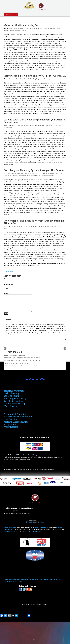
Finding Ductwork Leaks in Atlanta (14, 355)
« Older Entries (8, 271)
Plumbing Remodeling (15, 398)
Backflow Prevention (14, 391)
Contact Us (57, 579)
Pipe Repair (50, 125)
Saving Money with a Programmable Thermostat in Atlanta (22, 358)
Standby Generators (13, 401)
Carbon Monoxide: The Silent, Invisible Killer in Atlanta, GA (22, 360)
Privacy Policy (17, 581)
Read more (11, 335)
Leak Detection (11, 419)
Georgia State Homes (10, 527)
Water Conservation (50, 28)
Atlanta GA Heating (17, 79)
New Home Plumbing (31, 226)
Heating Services (26, 579)
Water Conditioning (38, 28)
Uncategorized (8, 127)
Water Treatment (12, 406)
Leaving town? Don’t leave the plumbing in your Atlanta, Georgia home (34, 121)
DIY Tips (28, 28)
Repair (43, 176)
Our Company (8, 581)
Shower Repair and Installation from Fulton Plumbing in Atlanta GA (34, 222)
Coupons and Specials (19, 28)
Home (6, 579)
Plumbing (30, 176)
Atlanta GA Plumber (29, 79)
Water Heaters (11, 427)
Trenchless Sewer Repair (16, 403)
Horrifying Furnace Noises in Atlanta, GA (16, 363)
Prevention (57, 125)
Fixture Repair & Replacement (18, 417)
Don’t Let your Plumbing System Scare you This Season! (34, 170)
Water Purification (21, 31)
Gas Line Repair (11, 396)
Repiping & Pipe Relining (16, 422)
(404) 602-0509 (11, 14)
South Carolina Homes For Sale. (32, 531)
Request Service (48, 579)
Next (65, 349)
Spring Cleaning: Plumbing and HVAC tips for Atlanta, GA (35, 76)
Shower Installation (51, 226)
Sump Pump (10, 424)
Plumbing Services (14, 579)
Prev (5, 349)
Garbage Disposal (53, 173)
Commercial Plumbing (15, 414)
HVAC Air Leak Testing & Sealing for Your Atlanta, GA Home (22, 366)
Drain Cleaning (43, 173)
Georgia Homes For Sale (42, 527)
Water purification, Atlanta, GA (21, 25)
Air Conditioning (38, 579)
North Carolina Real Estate (11, 531)
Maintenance (54, 79)
